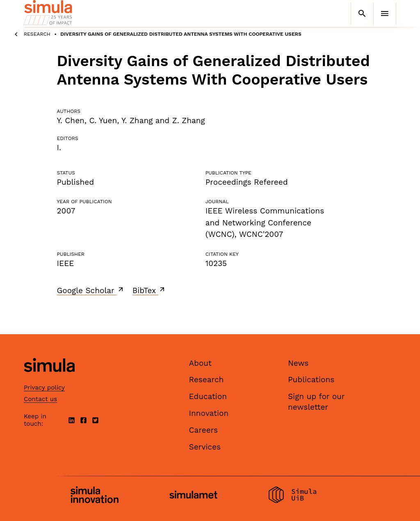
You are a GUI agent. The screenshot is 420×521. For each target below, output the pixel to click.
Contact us (40, 399)
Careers (204, 430)
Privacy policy (44, 388)
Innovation (209, 413)
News (298, 363)
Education (208, 396)
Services (205, 447)
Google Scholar (91, 290)
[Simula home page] (49, 379)
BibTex (150, 290)
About (201, 363)
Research (37, 34)
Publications (311, 380)
